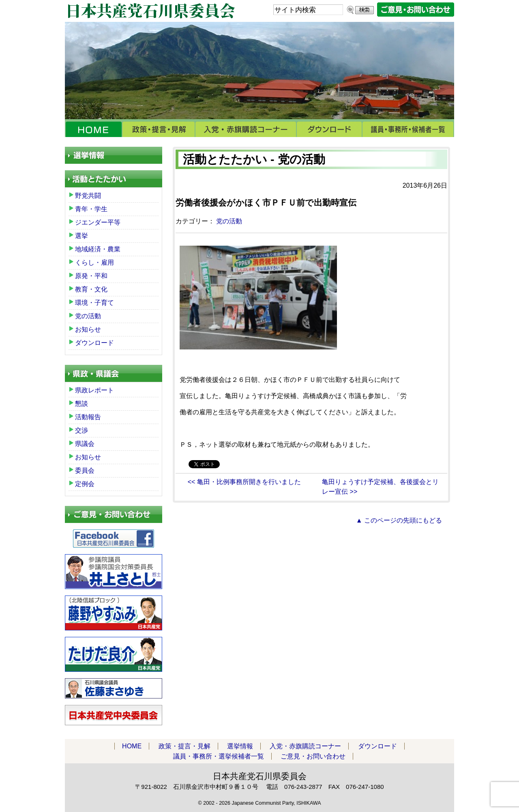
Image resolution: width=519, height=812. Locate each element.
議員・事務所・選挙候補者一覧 (408, 129)
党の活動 (229, 221)
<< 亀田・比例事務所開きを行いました (244, 482)
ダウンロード (329, 129)
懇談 (81, 404)
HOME (93, 129)
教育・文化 (91, 289)
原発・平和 (91, 276)
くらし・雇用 (94, 262)
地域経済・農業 (98, 249)
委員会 (85, 470)
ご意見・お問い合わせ (313, 756)
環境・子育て (94, 303)
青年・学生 (91, 209)
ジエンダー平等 (98, 222)
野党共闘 (88, 196)
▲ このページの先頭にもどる (399, 520)
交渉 (81, 430)
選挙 (81, 236)
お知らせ (88, 329)
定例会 (85, 484)
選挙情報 (240, 746)
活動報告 (88, 417)
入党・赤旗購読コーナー (246, 129)
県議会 (85, 444)
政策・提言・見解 (159, 129)
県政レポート (94, 390)
